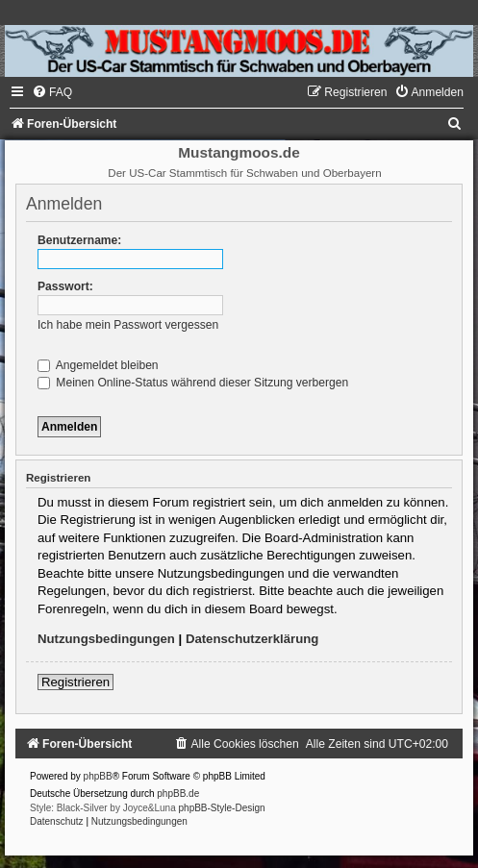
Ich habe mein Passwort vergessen (128, 325)
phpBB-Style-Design (222, 808)
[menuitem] (52, 92)
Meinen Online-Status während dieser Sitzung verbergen (193, 383)
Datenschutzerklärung (252, 639)
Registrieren (75, 682)
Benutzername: (79, 240)
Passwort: (65, 286)
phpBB (98, 776)
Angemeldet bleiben (98, 365)
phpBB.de (178, 794)
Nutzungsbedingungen (106, 639)
